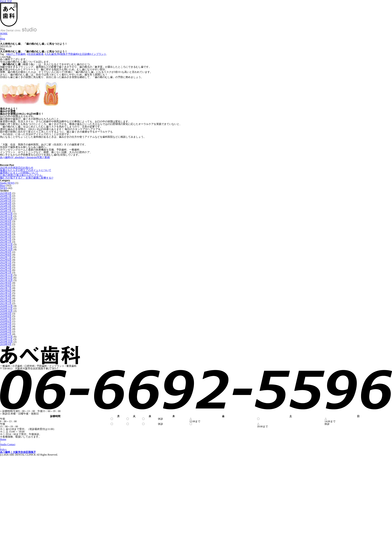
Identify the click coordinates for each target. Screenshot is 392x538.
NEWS (4, 188)
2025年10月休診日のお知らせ (17, 168)
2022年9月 (6, 252)
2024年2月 (6, 209)
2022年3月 (6, 267)
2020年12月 (6, 306)
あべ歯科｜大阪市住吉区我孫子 (18, 452)
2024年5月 (6, 201)
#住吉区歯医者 (35, 54)
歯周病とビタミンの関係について (19, 173)
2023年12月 (6, 214)
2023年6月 (6, 229)
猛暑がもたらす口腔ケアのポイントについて (26, 170)
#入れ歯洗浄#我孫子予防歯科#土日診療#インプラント (76, 54)
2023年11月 (6, 216)
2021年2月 (6, 301)
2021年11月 (6, 278)
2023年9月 (6, 221)
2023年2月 (6, 239)
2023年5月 (6, 232)
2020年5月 (6, 324)
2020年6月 (6, 321)
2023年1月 (6, 242)
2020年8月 (6, 316)
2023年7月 (6, 226)
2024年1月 (6, 211)
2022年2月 (6, 270)
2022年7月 (6, 257)
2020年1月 (6, 334)
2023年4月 (6, 234)
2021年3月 (6, 298)
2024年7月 (6, 196)
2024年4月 (6, 203)
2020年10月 (6, 311)
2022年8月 (6, 255)
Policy (3, 450)
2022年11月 (6, 247)
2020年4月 (6, 326)
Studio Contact (8, 444)
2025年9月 (6, 193)
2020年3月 (6, 329)
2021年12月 (6, 275)
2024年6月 (6, 198)
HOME (4, 34)
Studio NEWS (7, 183)
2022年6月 (6, 260)
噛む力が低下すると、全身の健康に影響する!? (27, 178)
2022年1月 (6, 273)
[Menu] (16, 6)
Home (3, 439)
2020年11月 (6, 308)
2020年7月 (6, 319)
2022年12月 (6, 244)
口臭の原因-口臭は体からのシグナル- (21, 175)
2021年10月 (6, 280)
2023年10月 (6, 219)
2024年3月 (6, 206)
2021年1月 (6, 303)
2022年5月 (6, 262)
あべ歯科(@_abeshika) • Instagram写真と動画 (25, 157)
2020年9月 (6, 314)
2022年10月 (6, 250)
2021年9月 (6, 283)
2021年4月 (6, 296)
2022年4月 (6, 265)
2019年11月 (6, 339)
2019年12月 (6, 337)
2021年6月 (6, 291)
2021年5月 (6, 293)
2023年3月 (6, 237)
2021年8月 (6, 285)
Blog (2, 39)
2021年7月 (6, 288)
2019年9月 (6, 344)
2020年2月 (6, 332)
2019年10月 (6, 342)
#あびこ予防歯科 (16, 54)
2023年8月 (6, 224)
